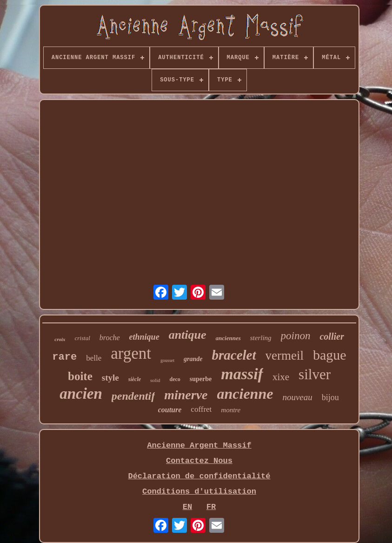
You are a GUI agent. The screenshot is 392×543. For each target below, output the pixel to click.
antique (188, 335)
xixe (281, 377)
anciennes (228, 338)
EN (187, 507)
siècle (135, 379)
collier (332, 336)
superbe (201, 379)
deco (175, 379)
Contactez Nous (199, 461)
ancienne (245, 394)
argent (131, 353)
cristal (83, 338)
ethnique (144, 337)
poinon (296, 336)
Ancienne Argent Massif (199, 446)
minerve (186, 395)
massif (242, 374)
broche (110, 338)
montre (231, 410)
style (110, 378)
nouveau (297, 397)
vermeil (285, 355)
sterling (261, 338)
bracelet (234, 355)
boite (80, 376)
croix (60, 339)
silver (315, 374)
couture (170, 410)
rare (64, 357)
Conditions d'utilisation (199, 492)
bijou (330, 397)
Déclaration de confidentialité (199, 476)
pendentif (133, 396)
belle (94, 358)
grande (193, 359)
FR (211, 507)
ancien (81, 394)
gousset (167, 360)
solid (155, 380)
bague (330, 355)
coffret (201, 409)
